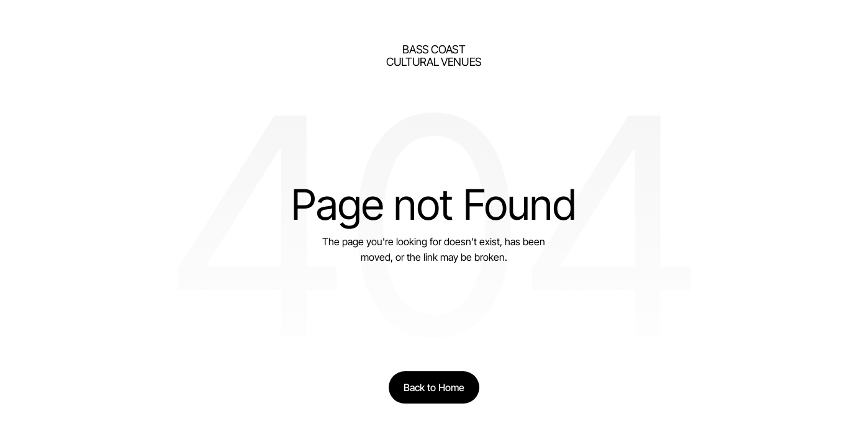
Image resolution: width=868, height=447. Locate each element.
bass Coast (434, 49)
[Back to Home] (434, 387)
